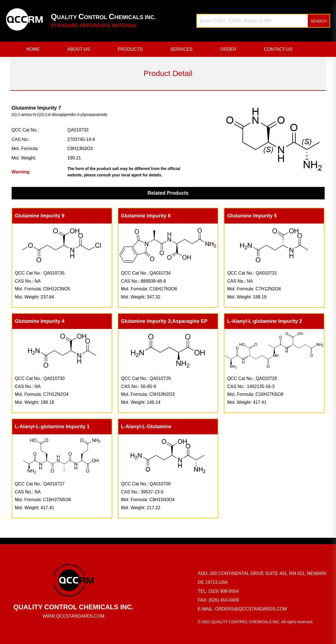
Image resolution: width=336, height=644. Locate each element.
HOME (33, 49)
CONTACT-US (278, 49)
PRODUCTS (130, 49)
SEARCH (319, 21)
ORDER (228, 49)
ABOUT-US (79, 49)
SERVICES (182, 49)
